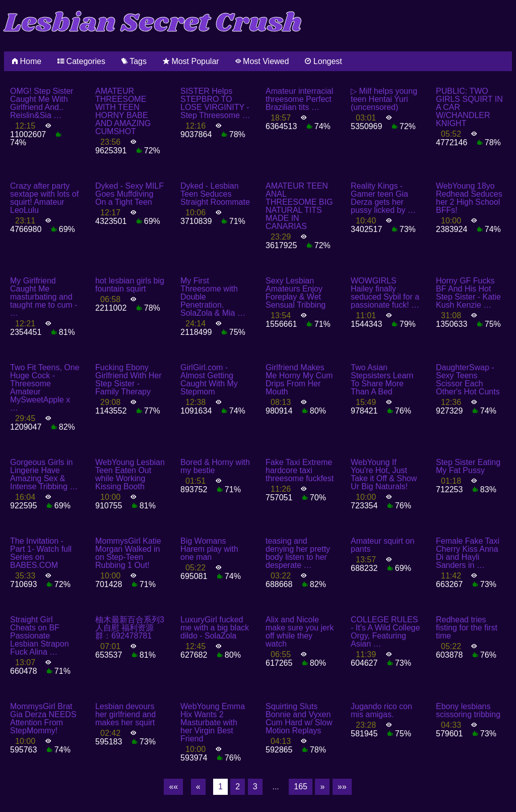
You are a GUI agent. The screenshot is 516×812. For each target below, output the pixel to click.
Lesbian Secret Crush (153, 23)
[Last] (342, 787)
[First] (173, 787)
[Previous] (198, 787)
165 (301, 787)
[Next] (322, 787)
